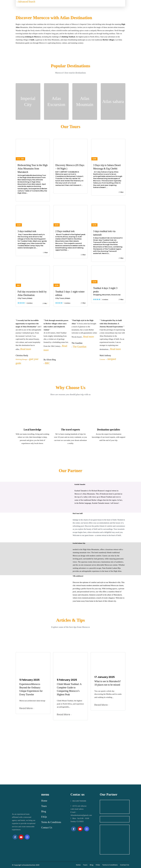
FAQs (44, 817)
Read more (26, 349)
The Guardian (80, 347)
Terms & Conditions (51, 822)
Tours (44, 806)
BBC (47, 363)
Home (44, 801)
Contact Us (47, 828)
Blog (44, 811)
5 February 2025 (29, 680)
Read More (27, 708)
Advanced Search (26, 2)
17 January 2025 (105, 677)
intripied (112, 359)
